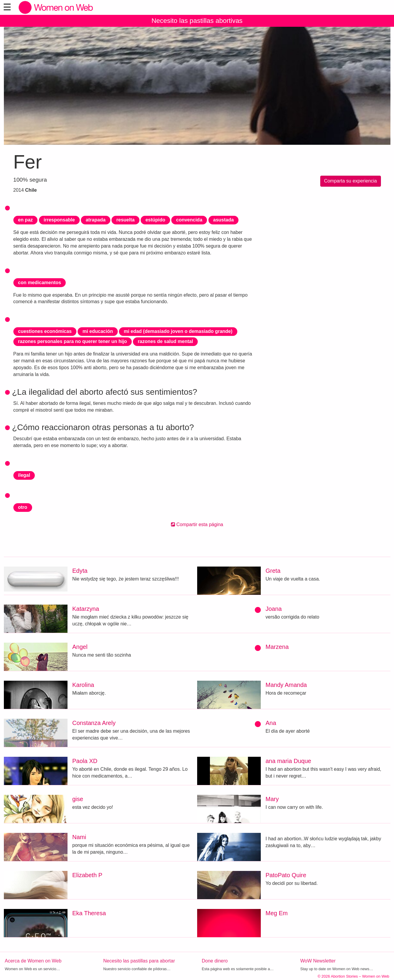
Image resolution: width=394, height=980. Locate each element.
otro (23, 507)
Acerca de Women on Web (33, 961)
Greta (273, 571)
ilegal (24, 475)
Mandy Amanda (286, 685)
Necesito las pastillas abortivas (197, 21)
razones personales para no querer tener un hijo (73, 341)
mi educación (98, 331)
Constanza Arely (94, 723)
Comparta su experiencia (351, 181)
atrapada (96, 220)
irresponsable (59, 220)
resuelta (125, 220)
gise (78, 799)
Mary (272, 799)
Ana (271, 723)
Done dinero (215, 961)
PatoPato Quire (286, 875)
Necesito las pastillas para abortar (139, 961)
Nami (79, 837)
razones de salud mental (165, 341)
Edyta (80, 571)
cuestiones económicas (45, 331)
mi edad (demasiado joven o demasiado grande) (178, 331)
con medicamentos (40, 283)
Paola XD (85, 761)
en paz (26, 220)
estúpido (155, 220)
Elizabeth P (87, 875)
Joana (274, 609)
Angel (80, 647)
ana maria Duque (288, 761)
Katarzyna (86, 609)
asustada (223, 220)
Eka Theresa (89, 913)
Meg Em (277, 913)
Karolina (83, 685)
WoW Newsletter (318, 961)
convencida (189, 220)
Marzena (277, 647)
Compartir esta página (197, 524)
